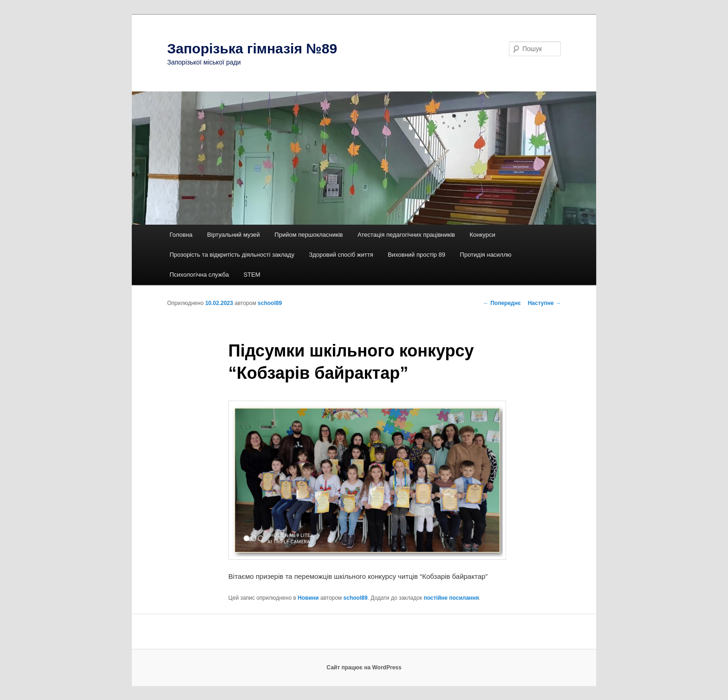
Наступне (544, 303)
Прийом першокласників (309, 235)
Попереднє (502, 303)
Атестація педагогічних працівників (406, 235)
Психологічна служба (199, 275)
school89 (270, 303)
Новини (308, 598)
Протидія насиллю (486, 255)
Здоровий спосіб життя (341, 255)
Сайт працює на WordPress (364, 668)
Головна (181, 235)
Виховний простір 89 (416, 255)
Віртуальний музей (234, 235)
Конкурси (483, 235)
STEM (252, 275)
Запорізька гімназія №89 (252, 49)
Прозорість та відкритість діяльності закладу (232, 255)
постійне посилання (451, 598)
